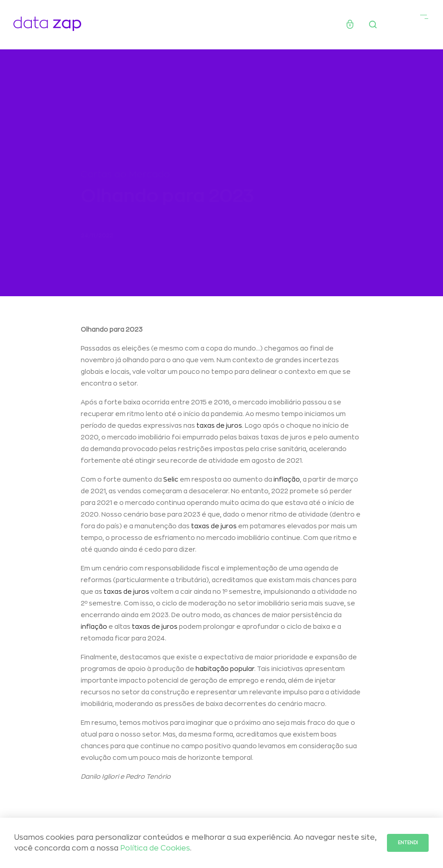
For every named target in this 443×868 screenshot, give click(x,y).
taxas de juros (219, 427)
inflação (287, 481)
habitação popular (225, 671)
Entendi (408, 843)
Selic (171, 481)
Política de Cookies (155, 848)
